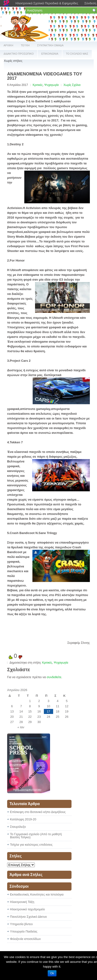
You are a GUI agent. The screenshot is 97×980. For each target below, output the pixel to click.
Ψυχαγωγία (51, 85)
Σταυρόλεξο (18, 827)
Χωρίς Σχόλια (72, 85)
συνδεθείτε (54, 677)
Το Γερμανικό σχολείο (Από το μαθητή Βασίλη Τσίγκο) (36, 836)
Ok (52, 973)
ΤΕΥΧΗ (25, 45)
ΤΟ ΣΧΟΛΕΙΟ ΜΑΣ (77, 54)
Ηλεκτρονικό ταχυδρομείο (27, 909)
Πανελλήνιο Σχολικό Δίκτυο (28, 917)
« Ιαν (21, 727)
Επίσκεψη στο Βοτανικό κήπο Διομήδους (38, 812)
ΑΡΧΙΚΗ (8, 45)
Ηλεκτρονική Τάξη (22, 902)
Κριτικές (38, 85)
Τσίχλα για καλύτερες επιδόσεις (31, 845)
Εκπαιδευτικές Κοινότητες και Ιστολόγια (37, 894)
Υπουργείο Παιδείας (24, 931)
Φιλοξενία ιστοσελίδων (25, 939)
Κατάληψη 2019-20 (23, 819)
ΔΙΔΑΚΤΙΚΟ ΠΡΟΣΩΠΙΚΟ (19, 54)
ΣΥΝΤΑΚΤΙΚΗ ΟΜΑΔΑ (50, 45)
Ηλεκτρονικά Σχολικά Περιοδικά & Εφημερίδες (47, 3)
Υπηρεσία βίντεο (21, 924)
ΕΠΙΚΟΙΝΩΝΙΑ (50, 54)
